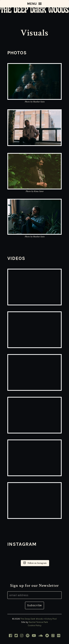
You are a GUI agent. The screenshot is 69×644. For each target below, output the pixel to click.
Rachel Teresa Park (38, 622)
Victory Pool (51, 619)
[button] (32, 4)
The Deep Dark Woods (32, 619)
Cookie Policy (35, 625)
